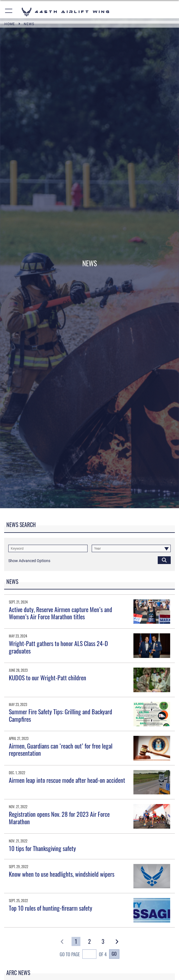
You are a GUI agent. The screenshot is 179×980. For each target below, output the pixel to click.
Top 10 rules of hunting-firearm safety (51, 908)
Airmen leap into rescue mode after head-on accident (67, 780)
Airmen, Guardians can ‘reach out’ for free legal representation (61, 749)
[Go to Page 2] (89, 941)
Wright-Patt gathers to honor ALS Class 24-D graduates (58, 647)
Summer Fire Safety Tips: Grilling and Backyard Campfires (60, 715)
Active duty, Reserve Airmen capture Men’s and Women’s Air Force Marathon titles (60, 613)
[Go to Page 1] (76, 941)
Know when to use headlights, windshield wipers (62, 874)
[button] (9, 12)
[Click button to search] (164, 560)
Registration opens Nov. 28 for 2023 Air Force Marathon (59, 818)
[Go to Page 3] (103, 941)
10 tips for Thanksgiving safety (42, 848)
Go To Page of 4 (83, 955)
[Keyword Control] (48, 548)
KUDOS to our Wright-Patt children (48, 678)
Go (114, 954)
